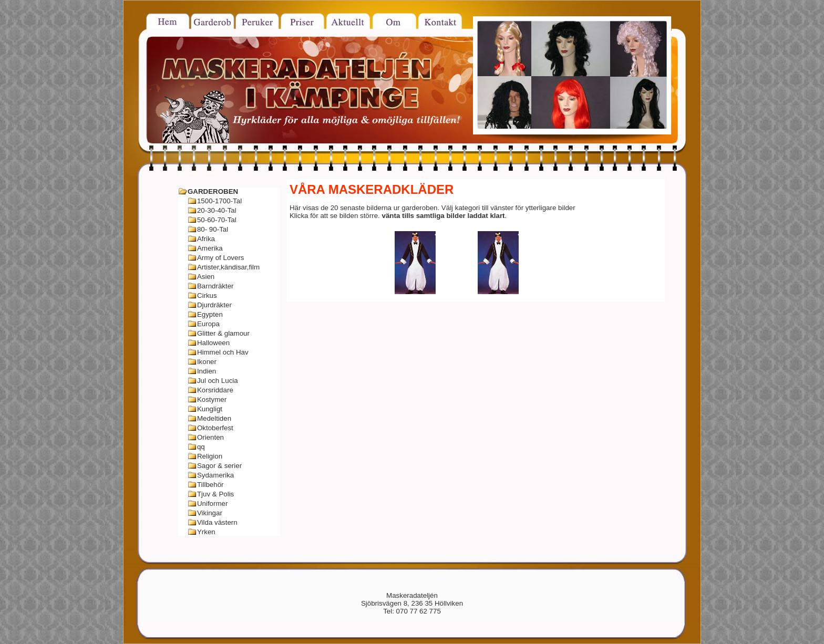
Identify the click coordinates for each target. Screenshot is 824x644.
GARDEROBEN (213, 191)
